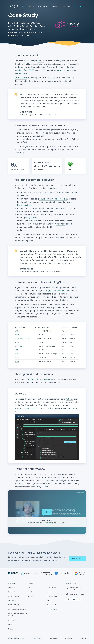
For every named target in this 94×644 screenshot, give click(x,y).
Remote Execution (14, 592)
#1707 (17, 342)
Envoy (41, 61)
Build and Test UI (14, 605)
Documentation (53, 605)
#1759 (17, 357)
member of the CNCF (24, 70)
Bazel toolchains (25, 205)
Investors (31, 592)
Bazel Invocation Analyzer (17, 609)
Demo (81, 6)
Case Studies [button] (42, 6)
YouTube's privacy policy (45, 523)
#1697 (17, 331)
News (49, 592)
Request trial (77, 559)
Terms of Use (53, 638)
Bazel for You (13, 620)
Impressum (69, 638)
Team (30, 588)
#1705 (17, 339)
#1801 (17, 361)
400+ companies (65, 70)
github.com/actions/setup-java (53, 199)
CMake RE (12, 588)
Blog (49, 600)
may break (31, 218)
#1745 (17, 346)
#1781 (22, 346)
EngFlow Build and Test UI (38, 379)
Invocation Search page (26, 408)
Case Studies (52, 587)
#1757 (17, 354)
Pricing (11, 629)
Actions (69, 399)
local (52, 193)
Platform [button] (31, 6)
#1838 (27, 339)
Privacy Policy (36, 638)
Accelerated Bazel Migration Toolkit (18, 615)
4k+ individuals (22, 73)
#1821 (22, 339)
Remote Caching (14, 596)
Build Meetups (53, 609)
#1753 (17, 350)
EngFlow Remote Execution (58, 291)
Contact (83, 638)
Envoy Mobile (21, 78)
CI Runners (12, 601)
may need (61, 224)
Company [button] (54, 6)
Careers (30, 596)
